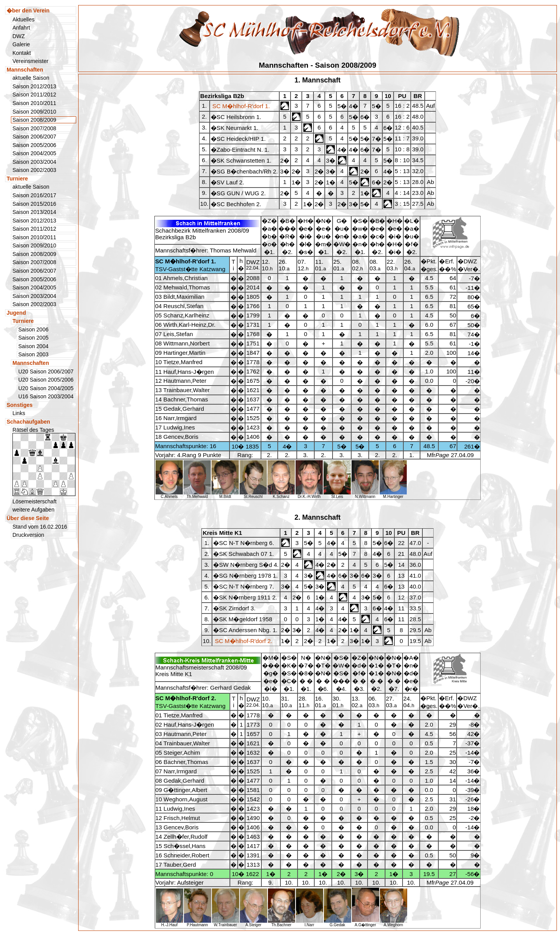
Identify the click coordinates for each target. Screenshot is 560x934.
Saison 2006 (33, 329)
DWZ (19, 36)
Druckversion (28, 535)
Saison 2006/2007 (34, 137)
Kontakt (22, 53)
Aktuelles (24, 19)
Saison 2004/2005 (34, 153)
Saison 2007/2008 (34, 128)
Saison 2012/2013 (34, 86)
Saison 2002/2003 (34, 170)
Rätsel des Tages (44, 461)
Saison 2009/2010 (34, 112)
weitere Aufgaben (33, 510)
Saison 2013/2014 (34, 212)
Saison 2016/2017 (34, 195)
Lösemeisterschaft (34, 501)
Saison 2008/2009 (34, 254)
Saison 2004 (33, 346)
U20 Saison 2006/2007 (46, 371)
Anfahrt (21, 28)
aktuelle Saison (31, 78)
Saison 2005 (33, 338)
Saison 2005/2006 (34, 145)
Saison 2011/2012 (34, 95)
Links (19, 413)
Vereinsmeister (30, 61)
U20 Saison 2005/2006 (46, 380)
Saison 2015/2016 (34, 204)
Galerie (21, 44)
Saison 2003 (33, 354)
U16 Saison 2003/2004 (46, 396)
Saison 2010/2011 (34, 103)
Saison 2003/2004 (34, 162)
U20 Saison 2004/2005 (46, 388)
